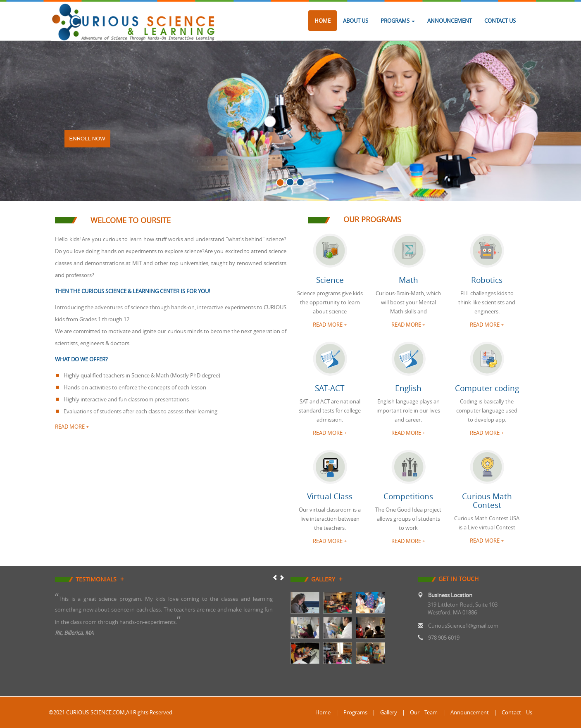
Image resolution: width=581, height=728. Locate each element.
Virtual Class (330, 496)
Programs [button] (398, 21)
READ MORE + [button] (330, 325)
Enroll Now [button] (87, 139)
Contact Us (500, 21)
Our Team (424, 712)
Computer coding (487, 388)
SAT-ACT (330, 388)
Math (408, 280)
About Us (356, 21)
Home (323, 21)
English (408, 388)
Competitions (408, 496)
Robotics (487, 280)
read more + (72, 427)
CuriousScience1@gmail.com (463, 626)
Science (330, 280)
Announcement (450, 21)
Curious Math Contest (487, 501)
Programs (355, 712)
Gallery (389, 712)
